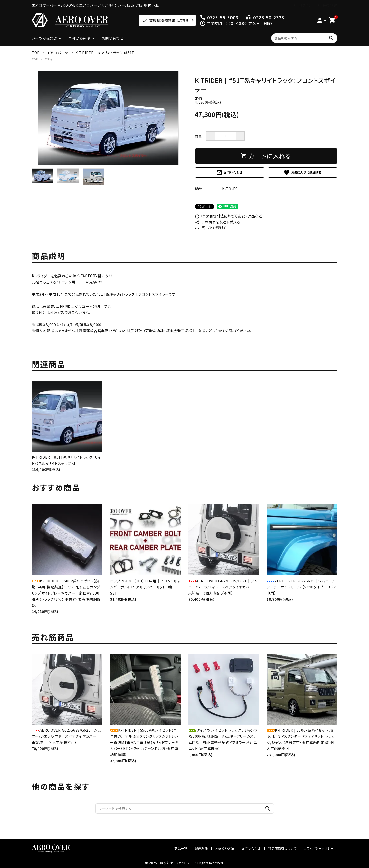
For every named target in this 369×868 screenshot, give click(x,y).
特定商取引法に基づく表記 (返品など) (229, 216)
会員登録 (330, 5)
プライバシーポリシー (319, 848)
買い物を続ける (211, 228)
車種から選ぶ (79, 38)
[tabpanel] (108, 118)
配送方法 (201, 848)
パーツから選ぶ (44, 38)
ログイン (305, 5)
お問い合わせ (113, 38)
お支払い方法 (225, 848)
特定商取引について (282, 848)
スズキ (49, 59)
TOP (35, 59)
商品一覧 (181, 848)
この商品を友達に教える (218, 222)
